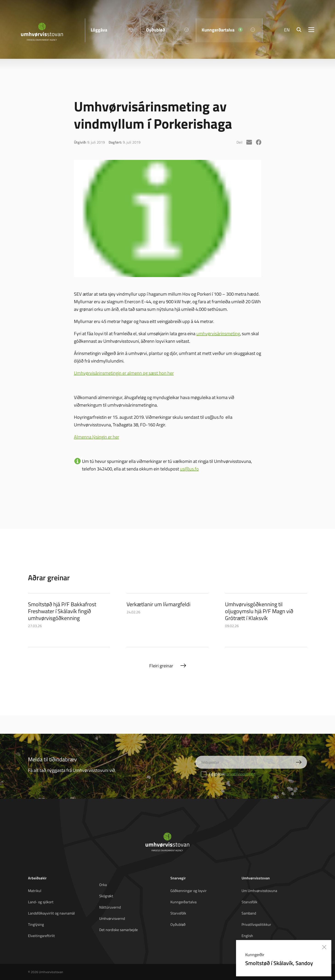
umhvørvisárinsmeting (218, 333)
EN (287, 30)
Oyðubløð (178, 924)
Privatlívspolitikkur (256, 924)
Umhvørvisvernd (112, 918)
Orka (103, 885)
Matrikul (35, 891)
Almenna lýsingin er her (97, 437)
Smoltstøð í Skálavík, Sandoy (279, 963)
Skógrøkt (106, 896)
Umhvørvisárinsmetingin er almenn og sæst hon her (124, 373)
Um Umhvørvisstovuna (259, 891)
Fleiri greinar (161, 666)
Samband (249, 913)
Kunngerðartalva (183, 902)
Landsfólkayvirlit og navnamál (51, 913)
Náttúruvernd (110, 907)
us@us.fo (189, 469)
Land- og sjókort (41, 902)
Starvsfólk (178, 913)
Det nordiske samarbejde (118, 930)
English (247, 936)
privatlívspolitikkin (241, 774)
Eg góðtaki (228, 774)
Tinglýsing (36, 924)
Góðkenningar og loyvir (189, 891)
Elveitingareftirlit (41, 936)
